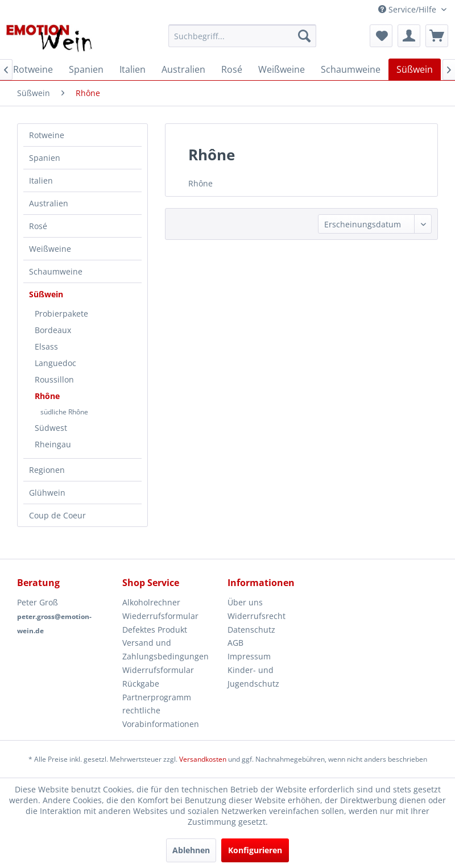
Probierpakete (61, 313)
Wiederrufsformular (160, 616)
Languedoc (55, 363)
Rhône (47, 396)
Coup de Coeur (57, 515)
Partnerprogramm (157, 697)
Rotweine (47, 135)
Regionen (47, 470)
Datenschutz (251, 630)
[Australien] (183, 69)
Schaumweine (56, 271)
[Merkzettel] (381, 36)
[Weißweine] (282, 69)
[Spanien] (86, 69)
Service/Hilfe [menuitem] (408, 9)
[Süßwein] (415, 69)
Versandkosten (203, 759)
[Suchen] (304, 36)
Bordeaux (53, 330)
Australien (49, 203)
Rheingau (53, 444)
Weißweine (50, 249)
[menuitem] (242, 36)
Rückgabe (141, 684)
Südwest (51, 428)
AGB (235, 643)
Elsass (46, 346)
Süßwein (46, 294)
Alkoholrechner (151, 602)
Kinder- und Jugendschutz (253, 677)
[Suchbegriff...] (242, 36)
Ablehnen (191, 850)
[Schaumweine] (351, 69)
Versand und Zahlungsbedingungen (166, 649)
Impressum (249, 656)
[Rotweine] (33, 69)
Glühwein (47, 493)
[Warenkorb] (437, 36)
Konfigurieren (255, 850)
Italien (41, 180)
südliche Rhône (64, 412)
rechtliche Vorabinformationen (161, 717)
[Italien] (133, 69)
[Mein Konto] (409, 36)
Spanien (45, 158)
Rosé (38, 226)
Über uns (245, 602)
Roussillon (54, 379)
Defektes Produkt (155, 630)
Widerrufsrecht (257, 616)
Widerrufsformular (158, 670)
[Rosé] (232, 69)
